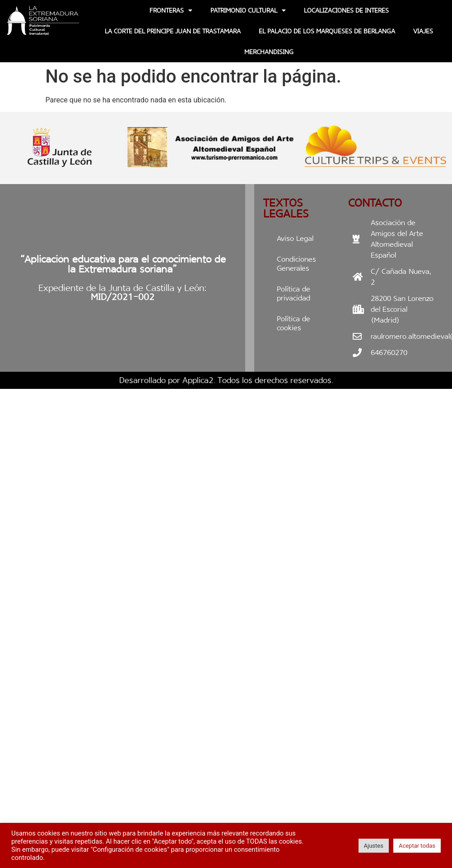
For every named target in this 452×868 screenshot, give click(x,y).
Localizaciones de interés (346, 10)
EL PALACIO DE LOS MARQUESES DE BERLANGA (327, 31)
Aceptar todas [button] (417, 846)
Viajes (423, 31)
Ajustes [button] (374, 846)
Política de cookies (294, 323)
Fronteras (171, 10)
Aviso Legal (295, 238)
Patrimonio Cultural (248, 10)
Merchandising (269, 52)
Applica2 (198, 380)
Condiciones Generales (296, 264)
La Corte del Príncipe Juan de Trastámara (173, 31)
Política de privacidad (294, 293)
